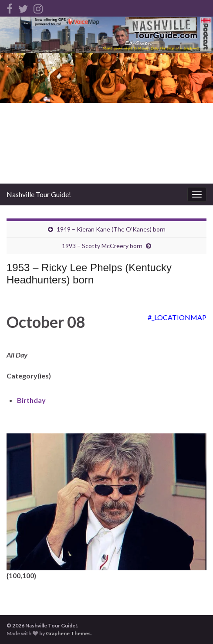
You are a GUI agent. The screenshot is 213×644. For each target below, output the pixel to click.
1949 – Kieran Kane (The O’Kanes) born (111, 229)
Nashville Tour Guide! (39, 194)
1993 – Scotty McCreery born (102, 246)
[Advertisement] (106, 118)
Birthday (31, 400)
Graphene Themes (68, 633)
